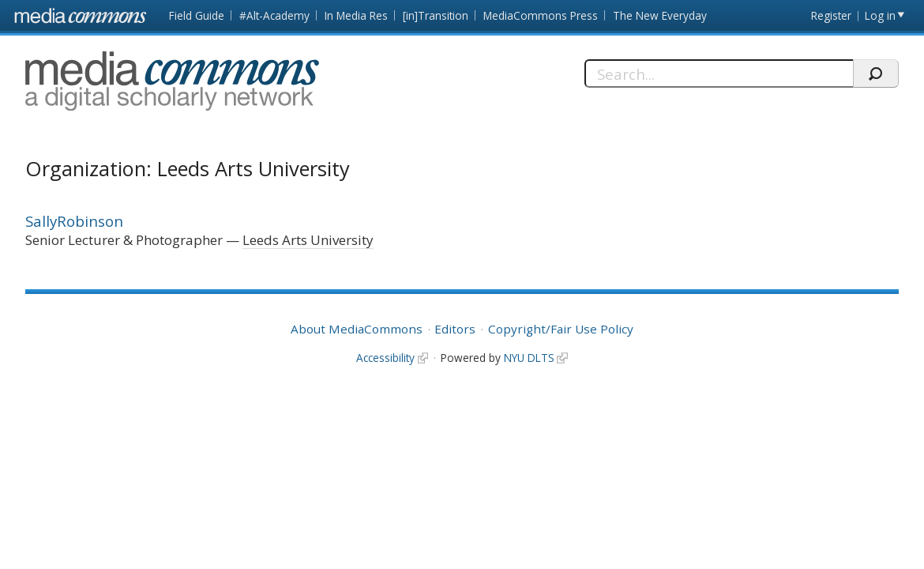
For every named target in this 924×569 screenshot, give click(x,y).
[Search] (719, 73)
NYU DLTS (529, 358)
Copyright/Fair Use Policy (561, 329)
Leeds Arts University (308, 240)
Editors (455, 329)
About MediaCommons (357, 329)
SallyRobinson (74, 221)
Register (831, 15)
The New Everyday (660, 15)
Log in (880, 15)
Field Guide (197, 15)
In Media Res (356, 15)
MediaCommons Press (541, 15)
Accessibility (385, 358)
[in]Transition (436, 15)
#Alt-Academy (274, 15)
